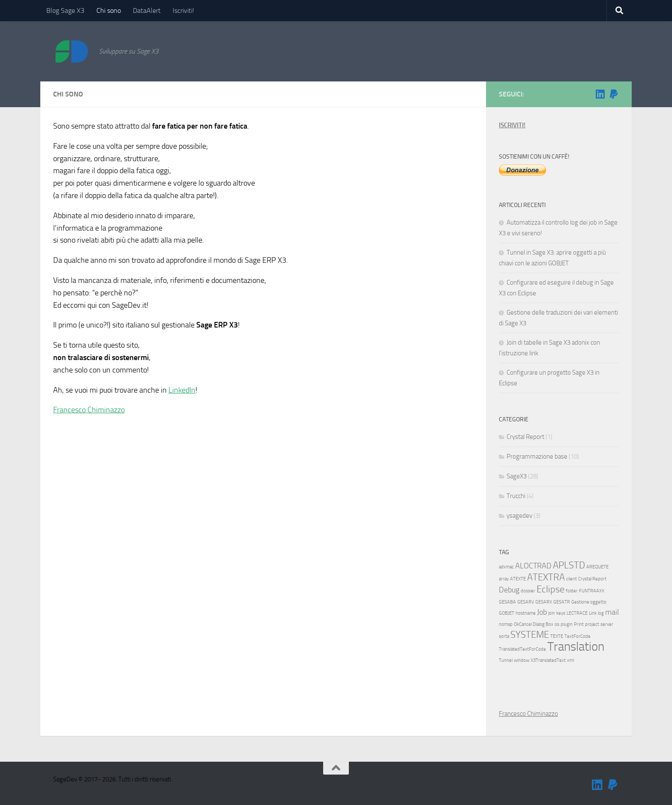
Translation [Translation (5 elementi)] (576, 647)
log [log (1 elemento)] (601, 613)
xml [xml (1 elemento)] (570, 660)
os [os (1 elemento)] (557, 624)
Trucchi (516, 496)
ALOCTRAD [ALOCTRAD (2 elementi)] (533, 566)
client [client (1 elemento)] (571, 579)
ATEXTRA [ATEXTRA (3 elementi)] (546, 577)
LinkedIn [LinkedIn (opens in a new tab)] (182, 390)
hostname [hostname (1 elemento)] (526, 613)
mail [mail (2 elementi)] (612, 612)
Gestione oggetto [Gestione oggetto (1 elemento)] (589, 602)
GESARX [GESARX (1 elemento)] (544, 602)
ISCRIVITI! (512, 125)
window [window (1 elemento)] (522, 660)
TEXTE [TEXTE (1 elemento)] (557, 636)
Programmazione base (537, 457)
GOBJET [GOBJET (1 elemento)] (507, 613)
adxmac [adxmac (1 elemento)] (506, 567)
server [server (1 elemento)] (607, 624)
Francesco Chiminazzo (89, 410)
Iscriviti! (183, 11)
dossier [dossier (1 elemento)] (528, 591)
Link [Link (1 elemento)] (593, 613)
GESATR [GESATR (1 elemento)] (562, 602)
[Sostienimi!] (614, 94)
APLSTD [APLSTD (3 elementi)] (569, 565)
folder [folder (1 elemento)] (572, 591)
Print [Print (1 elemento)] (579, 624)
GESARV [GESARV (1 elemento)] (526, 602)
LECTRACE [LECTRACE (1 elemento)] (577, 613)
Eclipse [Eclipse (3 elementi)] (550, 589)
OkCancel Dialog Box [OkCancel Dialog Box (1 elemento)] (534, 624)
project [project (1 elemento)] (592, 624)
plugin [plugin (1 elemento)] (567, 624)
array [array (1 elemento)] (504, 579)
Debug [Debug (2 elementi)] (509, 590)
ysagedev (519, 516)
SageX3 (517, 476)
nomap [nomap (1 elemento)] (506, 624)
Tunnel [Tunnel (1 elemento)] (506, 660)
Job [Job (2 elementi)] (542, 612)
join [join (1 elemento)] (552, 613)
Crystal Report (525, 437)
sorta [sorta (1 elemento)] (504, 636)
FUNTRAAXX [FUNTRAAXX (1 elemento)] (592, 591)
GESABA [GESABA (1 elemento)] (507, 602)
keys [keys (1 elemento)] (561, 613)
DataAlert (147, 11)
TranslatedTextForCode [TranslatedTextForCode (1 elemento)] (522, 649)
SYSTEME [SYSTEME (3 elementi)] (530, 635)
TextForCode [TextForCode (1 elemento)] (577, 636)
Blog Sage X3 (65, 11)
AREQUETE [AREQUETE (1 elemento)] (597, 567)
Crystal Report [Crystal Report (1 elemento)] (592, 579)
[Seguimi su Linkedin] (600, 94)
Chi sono (109, 11)
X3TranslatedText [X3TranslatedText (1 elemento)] (548, 660)
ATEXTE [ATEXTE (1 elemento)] (518, 579)
